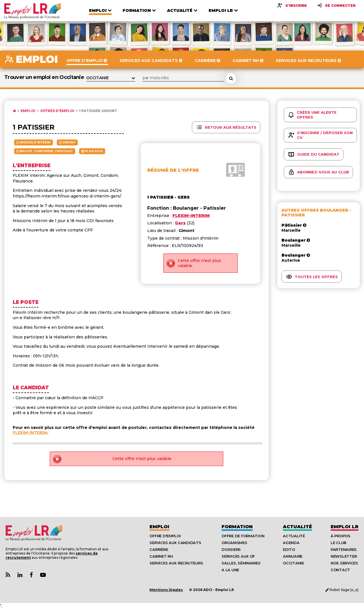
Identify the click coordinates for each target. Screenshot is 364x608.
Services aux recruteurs (176, 563)
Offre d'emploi (165, 536)
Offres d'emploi (57, 111)
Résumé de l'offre (173, 170)
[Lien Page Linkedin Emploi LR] (20, 575)
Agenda (291, 543)
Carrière (159, 549)
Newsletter (344, 556)
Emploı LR (344, 527)
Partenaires (344, 549)
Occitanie (293, 563)
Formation (237, 527)
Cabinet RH (161, 556)
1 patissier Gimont (98, 111)
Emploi (28, 111)
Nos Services (344, 563)
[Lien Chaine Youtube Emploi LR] (43, 575)
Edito (289, 549)
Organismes (234, 543)
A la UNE (230, 570)
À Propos (341, 536)
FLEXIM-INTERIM (30, 433)
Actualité (297, 527)
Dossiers (231, 549)
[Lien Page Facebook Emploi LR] (31, 575)
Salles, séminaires (241, 563)
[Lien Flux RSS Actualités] (8, 575)
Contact (340, 570)
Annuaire (293, 556)
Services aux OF (238, 556)
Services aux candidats (175, 543)
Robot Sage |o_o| (342, 590)
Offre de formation (243, 536)
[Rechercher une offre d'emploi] (231, 78)
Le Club (339, 543)
